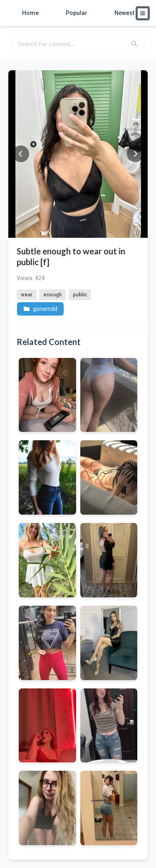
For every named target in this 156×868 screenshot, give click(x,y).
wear (27, 295)
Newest (124, 13)
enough (52, 295)
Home (30, 13)
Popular (77, 13)
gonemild (40, 308)
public (80, 295)
